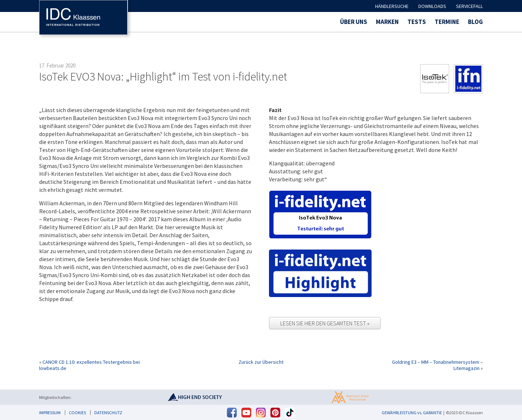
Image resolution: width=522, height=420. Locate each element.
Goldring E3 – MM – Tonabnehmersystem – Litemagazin (437, 365)
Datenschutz (108, 413)
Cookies (77, 413)
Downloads (432, 6)
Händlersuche (392, 6)
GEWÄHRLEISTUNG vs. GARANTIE (412, 413)
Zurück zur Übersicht (261, 362)
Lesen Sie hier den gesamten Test (324, 323)
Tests (417, 22)
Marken (387, 22)
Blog (475, 22)
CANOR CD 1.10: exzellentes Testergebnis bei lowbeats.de (90, 365)
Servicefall (469, 6)
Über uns (354, 22)
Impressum (50, 413)
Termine (447, 22)
